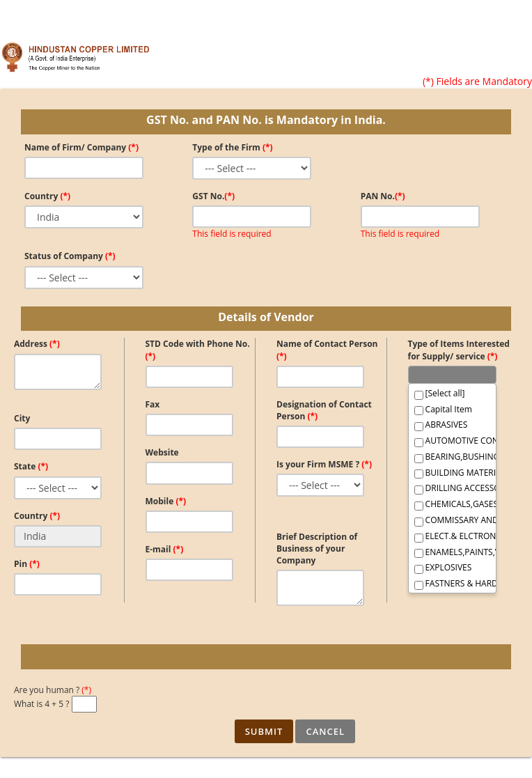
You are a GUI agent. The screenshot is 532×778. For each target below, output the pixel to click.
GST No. (213, 196)
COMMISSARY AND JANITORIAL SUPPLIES (452, 520)
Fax (153, 404)
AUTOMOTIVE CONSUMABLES (452, 441)
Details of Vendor (266, 317)
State (31, 466)
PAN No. (383, 196)
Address (37, 344)
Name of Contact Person (327, 350)
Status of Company (70, 256)
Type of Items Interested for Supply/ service (459, 350)
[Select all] (440, 394)
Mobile (166, 501)
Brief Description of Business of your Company (317, 549)
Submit (264, 731)
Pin (27, 564)
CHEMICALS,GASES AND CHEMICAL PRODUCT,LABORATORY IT (452, 504)
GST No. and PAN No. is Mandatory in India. (266, 120)
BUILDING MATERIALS (452, 473)
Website (162, 452)
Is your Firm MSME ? (324, 464)
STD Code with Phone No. (198, 350)
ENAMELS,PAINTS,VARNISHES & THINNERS (452, 552)
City (22, 418)
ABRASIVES (441, 425)
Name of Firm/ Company (81, 147)
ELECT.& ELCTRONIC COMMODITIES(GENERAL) (452, 536)
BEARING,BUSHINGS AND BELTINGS (452, 457)
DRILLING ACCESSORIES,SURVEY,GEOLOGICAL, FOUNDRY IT (452, 488)
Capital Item (443, 410)
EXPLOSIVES (443, 568)
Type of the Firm (232, 147)
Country (47, 196)
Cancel (325, 731)
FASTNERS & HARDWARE (452, 584)
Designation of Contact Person (324, 410)
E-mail (165, 549)
